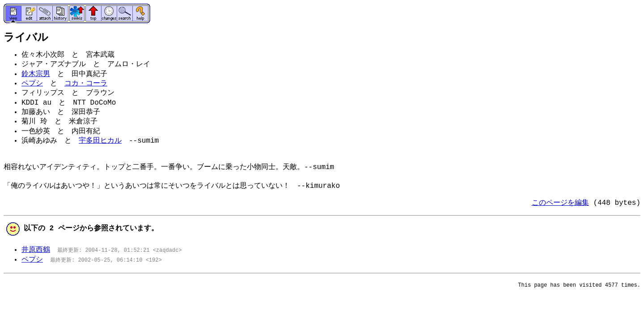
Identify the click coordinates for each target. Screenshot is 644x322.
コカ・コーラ (86, 84)
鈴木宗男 (36, 74)
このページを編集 (560, 203)
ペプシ (32, 84)
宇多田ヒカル (100, 141)
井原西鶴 (36, 250)
